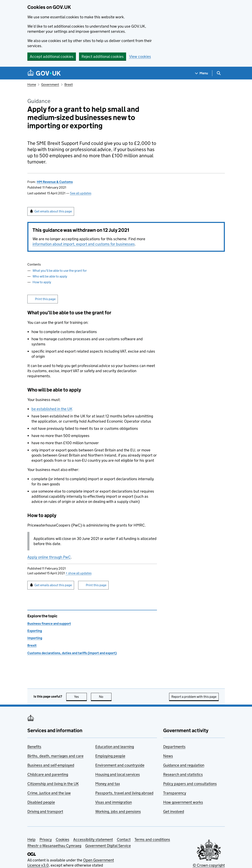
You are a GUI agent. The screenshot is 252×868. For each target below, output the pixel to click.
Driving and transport (45, 811)
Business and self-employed (51, 765)
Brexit (69, 84)
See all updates (81, 193)
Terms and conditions (152, 839)
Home (32, 84)
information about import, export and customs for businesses (84, 244)
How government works (183, 802)
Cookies (63, 839)
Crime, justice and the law (49, 793)
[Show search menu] (219, 73)
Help (31, 839)
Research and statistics (183, 774)
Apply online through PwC (49, 557)
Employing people (110, 756)
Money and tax (108, 784)
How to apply (42, 282)
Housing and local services (118, 774)
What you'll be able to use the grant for (60, 271)
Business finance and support (49, 624)
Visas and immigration (114, 802)
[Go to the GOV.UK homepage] (44, 73)
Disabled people (41, 802)
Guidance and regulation (184, 765)
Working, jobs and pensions (118, 811)
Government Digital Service (108, 846)
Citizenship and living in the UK (53, 784)
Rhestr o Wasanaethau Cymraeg (54, 846)
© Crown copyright (209, 865)
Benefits (34, 747)
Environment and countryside (120, 765)
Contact (124, 839)
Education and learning (115, 747)
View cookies (140, 57)
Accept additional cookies (52, 57)
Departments (174, 747)
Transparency (175, 793)
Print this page (45, 299)
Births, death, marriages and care (55, 756)
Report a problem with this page (194, 697)
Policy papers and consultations (190, 784)
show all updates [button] (79, 573)
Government (50, 84)
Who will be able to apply (50, 276)
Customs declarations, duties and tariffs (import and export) (72, 653)
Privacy (46, 839)
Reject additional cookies (103, 57)
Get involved (174, 811)
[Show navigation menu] (202, 73)
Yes (80, 697)
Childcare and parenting (48, 774)
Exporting (35, 631)
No (105, 697)
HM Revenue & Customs (55, 182)
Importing (35, 638)
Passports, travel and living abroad (124, 793)
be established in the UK (52, 409)
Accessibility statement (93, 839)
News (168, 756)
